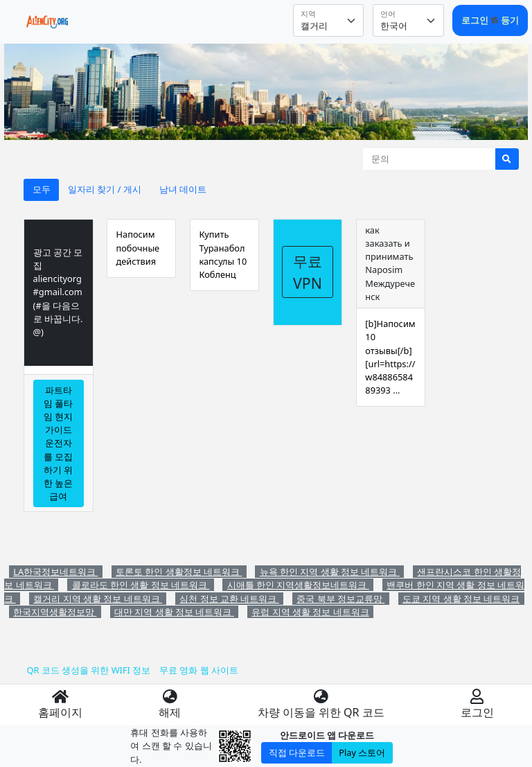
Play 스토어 (362, 752)
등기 (510, 20)
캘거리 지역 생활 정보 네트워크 (98, 599)
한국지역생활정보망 (55, 612)
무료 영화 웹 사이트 (199, 670)
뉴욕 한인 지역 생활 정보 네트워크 (330, 572)
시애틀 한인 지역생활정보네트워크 (298, 585)
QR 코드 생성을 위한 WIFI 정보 (88, 670)
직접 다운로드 (297, 752)
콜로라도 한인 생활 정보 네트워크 (141, 585)
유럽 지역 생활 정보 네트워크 (310, 612)
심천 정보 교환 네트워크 (229, 599)
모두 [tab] (42, 189)
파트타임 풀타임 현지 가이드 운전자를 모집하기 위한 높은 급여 (58, 443)
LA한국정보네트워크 (55, 572)
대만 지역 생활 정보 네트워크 (174, 612)
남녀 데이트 (183, 189)
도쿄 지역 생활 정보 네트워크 (461, 599)
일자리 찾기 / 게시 (105, 189)
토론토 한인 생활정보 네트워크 (179, 572)
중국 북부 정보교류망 (340, 599)
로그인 (476, 20)
